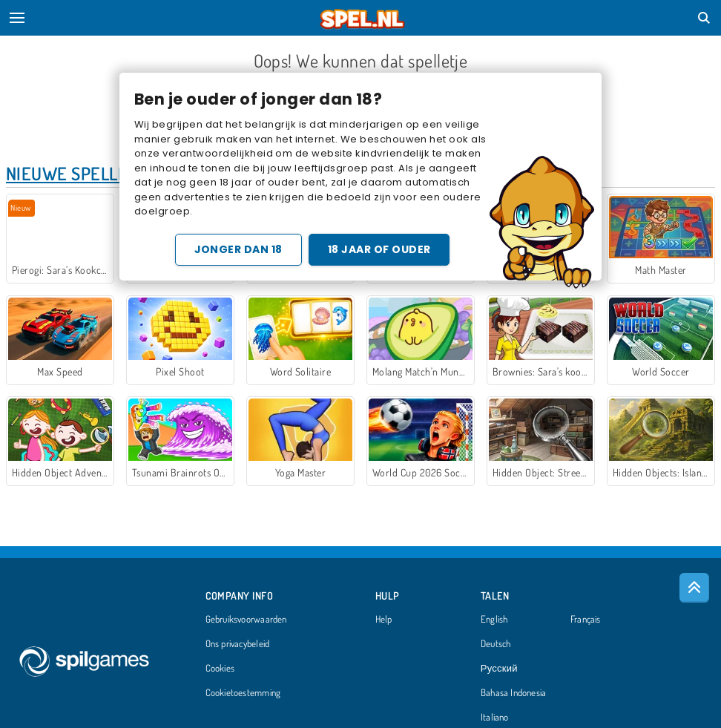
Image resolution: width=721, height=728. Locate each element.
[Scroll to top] (694, 588)
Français (586, 620)
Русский (499, 669)
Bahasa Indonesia (514, 693)
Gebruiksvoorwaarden (246, 620)
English (494, 620)
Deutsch (496, 644)
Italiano (495, 718)
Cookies (220, 669)
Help (384, 620)
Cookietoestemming (243, 693)
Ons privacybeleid (238, 644)
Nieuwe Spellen (72, 173)
